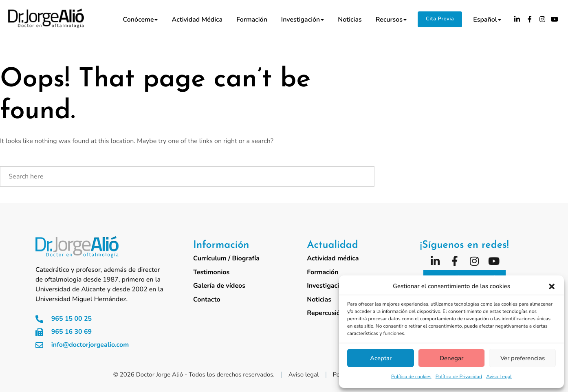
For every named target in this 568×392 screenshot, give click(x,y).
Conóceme (141, 20)
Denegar (451, 358)
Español (487, 20)
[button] (552, 286)
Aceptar (381, 358)
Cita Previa (440, 19)
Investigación (303, 20)
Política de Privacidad (459, 377)
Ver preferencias (523, 358)
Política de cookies (411, 377)
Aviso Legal (499, 377)
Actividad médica (197, 20)
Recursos (391, 20)
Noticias (350, 20)
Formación (252, 20)
